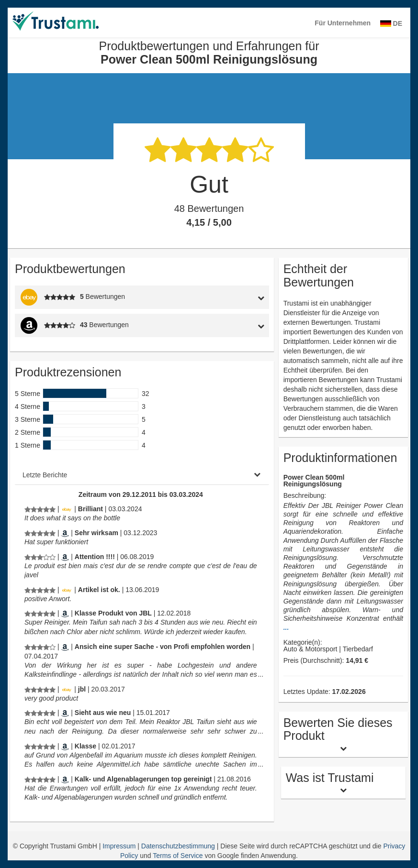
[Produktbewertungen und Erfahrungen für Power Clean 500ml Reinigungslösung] (40, 509)
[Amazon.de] (65, 533)
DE (391, 23)
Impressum (120, 846)
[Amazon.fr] (65, 557)
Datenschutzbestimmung (179, 846)
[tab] (235, 297)
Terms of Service (178, 856)
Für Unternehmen (343, 23)
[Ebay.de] (67, 509)
